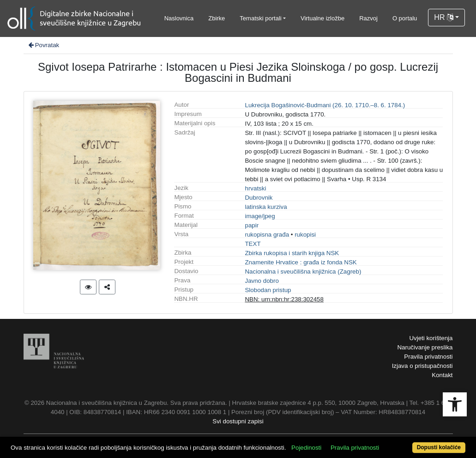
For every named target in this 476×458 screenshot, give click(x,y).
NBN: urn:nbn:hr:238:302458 (284, 299)
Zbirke (217, 18)
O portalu (405, 18)
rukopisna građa (267, 235)
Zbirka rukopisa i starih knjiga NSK (292, 253)
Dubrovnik (259, 198)
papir (252, 225)
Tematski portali (260, 18)
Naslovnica (179, 18)
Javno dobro (262, 281)
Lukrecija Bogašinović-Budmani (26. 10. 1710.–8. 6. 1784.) (325, 105)
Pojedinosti (306, 448)
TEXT (253, 244)
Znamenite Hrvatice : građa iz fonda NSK (301, 262)
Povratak (43, 45)
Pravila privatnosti (428, 357)
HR (444, 17)
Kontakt (442, 375)
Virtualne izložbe (322, 18)
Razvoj (368, 18)
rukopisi (305, 235)
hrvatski (255, 188)
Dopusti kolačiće (439, 447)
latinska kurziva (266, 207)
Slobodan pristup (268, 290)
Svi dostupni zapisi (238, 421)
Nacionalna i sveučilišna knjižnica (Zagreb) (303, 272)
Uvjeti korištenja (431, 338)
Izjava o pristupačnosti (422, 366)
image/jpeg (260, 216)
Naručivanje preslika (425, 347)
